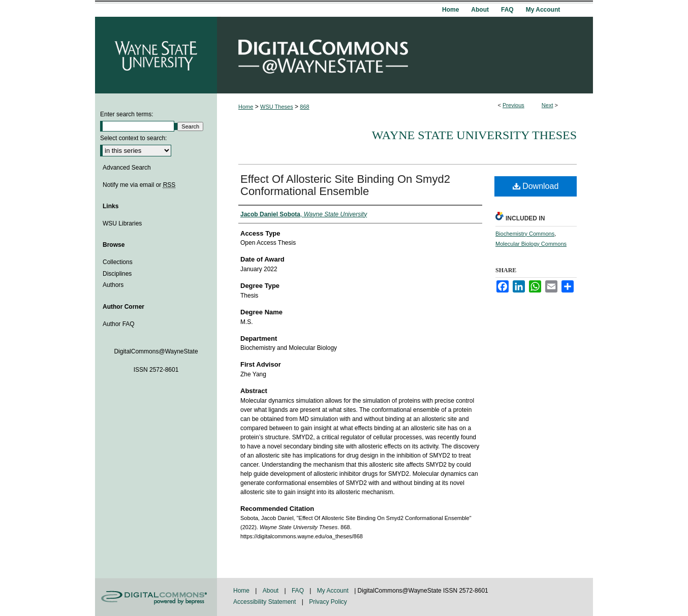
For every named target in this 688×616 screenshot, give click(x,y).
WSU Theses (277, 107)
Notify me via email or (139, 185)
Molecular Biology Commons (531, 244)
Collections (118, 262)
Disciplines (117, 274)
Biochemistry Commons (525, 234)
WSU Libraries (122, 223)
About (272, 591)
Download (536, 186)
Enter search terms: (127, 114)
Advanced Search (127, 168)
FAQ (299, 591)
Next (548, 105)
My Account (334, 591)
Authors (113, 285)
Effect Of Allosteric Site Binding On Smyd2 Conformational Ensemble (345, 185)
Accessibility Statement (265, 602)
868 (304, 107)
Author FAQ (119, 324)
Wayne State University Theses (474, 135)
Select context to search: (133, 138)
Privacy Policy (328, 602)
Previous (513, 105)
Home (246, 107)
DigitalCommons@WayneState (405, 55)
